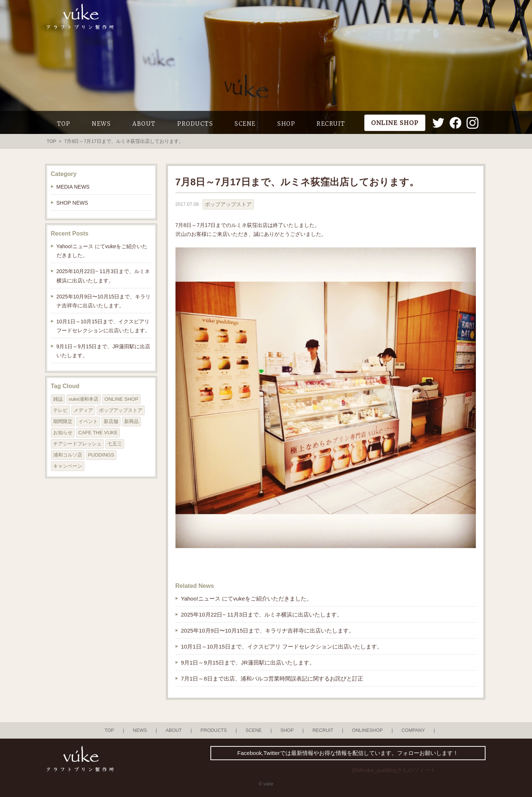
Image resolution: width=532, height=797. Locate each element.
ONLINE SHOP (121, 399)
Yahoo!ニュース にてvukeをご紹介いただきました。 (246, 598)
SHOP (286, 124)
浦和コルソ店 (68, 455)
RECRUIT (331, 124)
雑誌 (58, 399)
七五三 (115, 444)
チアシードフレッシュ (77, 444)
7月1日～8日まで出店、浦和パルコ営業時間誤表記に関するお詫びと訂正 (272, 678)
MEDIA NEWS (73, 187)
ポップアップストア (228, 204)
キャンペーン (68, 466)
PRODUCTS (195, 124)
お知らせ (63, 433)
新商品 (131, 421)
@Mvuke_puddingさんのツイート (394, 770)
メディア (83, 410)
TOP (64, 124)
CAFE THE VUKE (98, 433)
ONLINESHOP (367, 730)
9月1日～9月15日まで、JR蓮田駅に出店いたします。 (248, 662)
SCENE (245, 124)
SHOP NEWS (72, 203)
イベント (88, 421)
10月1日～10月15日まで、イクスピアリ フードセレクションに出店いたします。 (282, 646)
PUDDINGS (101, 455)
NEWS (101, 124)
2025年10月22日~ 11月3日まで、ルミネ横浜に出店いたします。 (262, 614)
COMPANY (413, 730)
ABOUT (144, 124)
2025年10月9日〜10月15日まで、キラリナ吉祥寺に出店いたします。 (268, 630)
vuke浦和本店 (84, 399)
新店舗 (111, 421)
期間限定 (63, 421)
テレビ (60, 410)
